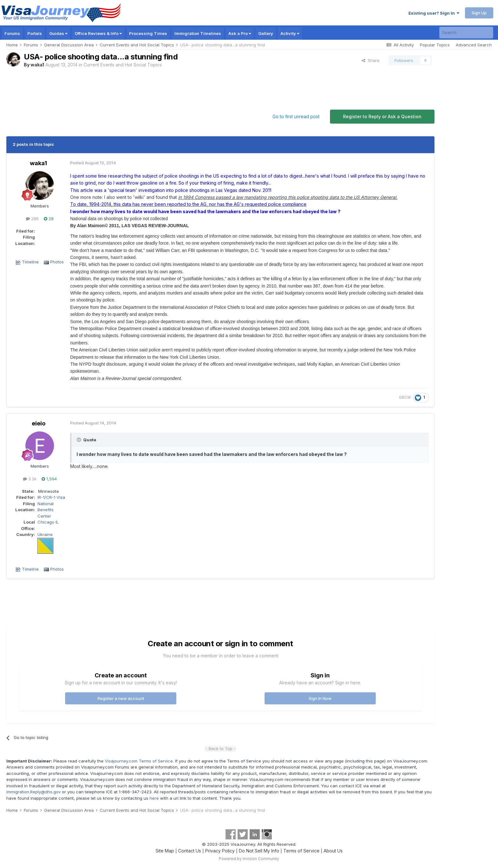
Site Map (165, 851)
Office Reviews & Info (98, 33)
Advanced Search (474, 45)
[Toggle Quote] (79, 440)
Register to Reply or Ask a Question (382, 116)
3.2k (30, 479)
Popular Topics (435, 45)
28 (49, 219)
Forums (12, 33)
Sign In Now (320, 698)
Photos (57, 262)
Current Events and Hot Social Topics (123, 65)
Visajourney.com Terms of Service (139, 761)
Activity (290, 33)
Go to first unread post (296, 116)
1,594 (49, 479)
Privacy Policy (220, 851)
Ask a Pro (240, 33)
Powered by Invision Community (249, 859)
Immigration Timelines (198, 33)
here (154, 798)
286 (32, 219)
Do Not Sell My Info (259, 851)
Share (371, 60)
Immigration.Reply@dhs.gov (34, 792)
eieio (39, 423)
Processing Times (148, 33)
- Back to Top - (221, 749)
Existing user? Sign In (434, 13)
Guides (58, 33)
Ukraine (45, 534)
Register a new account (121, 698)
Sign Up (479, 13)
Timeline (30, 262)
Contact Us (190, 851)
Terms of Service (301, 851)
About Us (333, 851)
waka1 (37, 65)
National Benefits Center (46, 510)
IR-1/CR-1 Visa (51, 497)
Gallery (266, 33)
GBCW (405, 397)
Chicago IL (48, 522)
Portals (35, 33)
